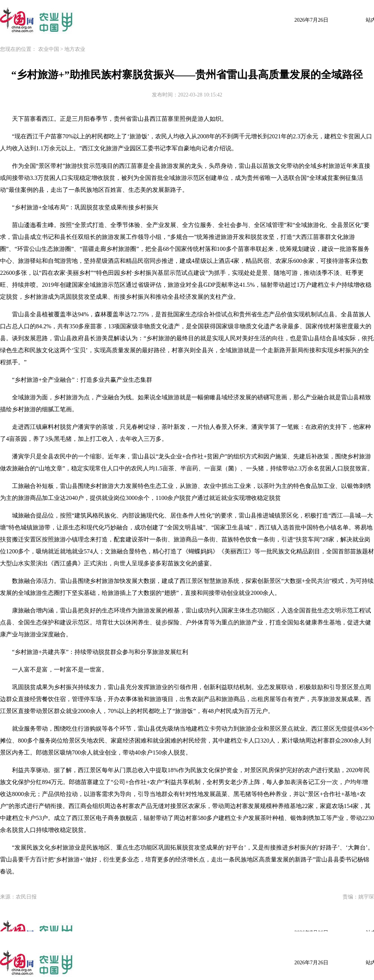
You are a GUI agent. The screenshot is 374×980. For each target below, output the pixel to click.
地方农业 (75, 49)
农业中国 (49, 49)
